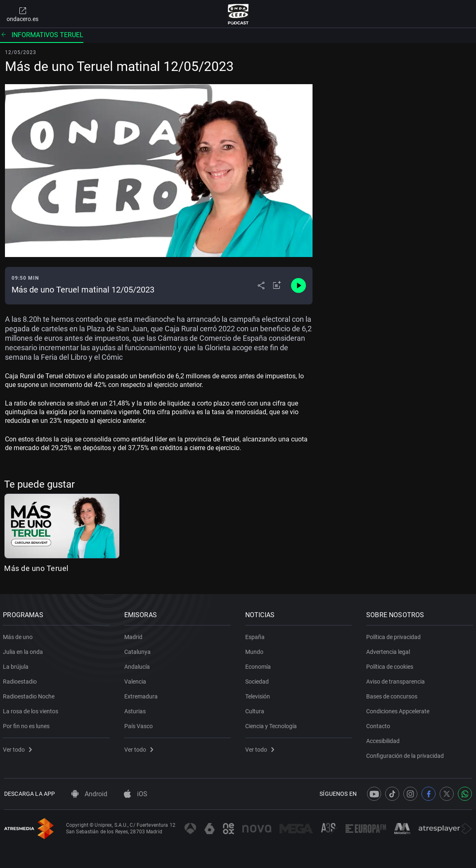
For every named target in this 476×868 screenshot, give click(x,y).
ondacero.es (22, 14)
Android (89, 794)
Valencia (136, 680)
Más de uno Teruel (36, 568)
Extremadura (142, 695)
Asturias (136, 710)
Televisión (259, 695)
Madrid (134, 635)
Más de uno (19, 635)
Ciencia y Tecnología (272, 724)
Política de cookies (391, 665)
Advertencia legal (389, 650)
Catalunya (138, 650)
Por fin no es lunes (27, 724)
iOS (136, 794)
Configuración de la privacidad (406, 754)
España (256, 635)
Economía (259, 665)
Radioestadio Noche (30, 695)
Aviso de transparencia (397, 680)
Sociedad (258, 680)
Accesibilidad (384, 739)
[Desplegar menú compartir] (261, 285)
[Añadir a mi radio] (277, 285)
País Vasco (139, 724)
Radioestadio (21, 680)
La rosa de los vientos (32, 710)
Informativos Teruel (42, 35)
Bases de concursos (393, 695)
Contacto (379, 724)
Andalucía (138, 665)
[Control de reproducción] (298, 285)
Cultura (256, 710)
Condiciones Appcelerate (399, 710)
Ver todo (19, 748)
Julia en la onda (24, 650)
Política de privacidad (395, 635)
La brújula (17, 665)
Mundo (256, 650)
